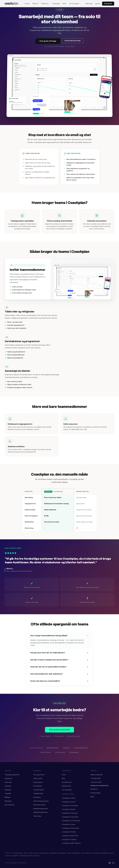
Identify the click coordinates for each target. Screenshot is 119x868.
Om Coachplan (74, 4)
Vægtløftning (76, 853)
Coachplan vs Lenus (69, 824)
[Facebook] (110, 863)
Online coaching (34, 853)
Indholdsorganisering (81, 750)
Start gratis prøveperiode (59, 732)
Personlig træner (17, 853)
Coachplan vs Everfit (69, 802)
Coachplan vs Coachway (70, 806)
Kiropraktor (37, 797)
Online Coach (38, 778)
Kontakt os (94, 789)
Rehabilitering (105, 853)
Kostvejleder (38, 786)
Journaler (8, 793)
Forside (27, 4)
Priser (65, 4)
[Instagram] (113, 863)
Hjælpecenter (67, 786)
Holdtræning (53, 853)
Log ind (97, 4)
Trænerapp (56, 4)
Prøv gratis (108, 4)
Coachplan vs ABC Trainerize (71, 843)
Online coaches (60, 755)
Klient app (89, 4)
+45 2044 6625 (96, 782)
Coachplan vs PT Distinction (71, 821)
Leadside (8, 786)
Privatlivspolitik (95, 793)
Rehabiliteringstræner (41, 809)
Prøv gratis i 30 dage (48, 41)
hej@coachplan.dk (96, 775)
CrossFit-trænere (46, 755)
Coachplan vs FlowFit (69, 832)
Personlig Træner (39, 775)
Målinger (8, 797)
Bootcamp (96, 853)
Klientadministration (53, 750)
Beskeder (8, 790)
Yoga (83, 853)
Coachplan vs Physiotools (70, 828)
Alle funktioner (10, 805)
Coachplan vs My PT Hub (70, 836)
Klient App (8, 782)
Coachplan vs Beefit (69, 809)
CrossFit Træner (39, 790)
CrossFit (69, 853)
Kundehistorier (67, 782)
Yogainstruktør (38, 793)
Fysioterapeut (38, 782)
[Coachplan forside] (11, 4)
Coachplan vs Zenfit (69, 798)
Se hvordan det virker (73, 41)
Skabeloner (66, 750)
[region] (59, 512)
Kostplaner (9, 778)
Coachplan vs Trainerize (70, 813)
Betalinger (8, 801)
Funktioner (45, 4)
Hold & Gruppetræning (41, 801)
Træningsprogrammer (12, 775)
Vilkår (92, 797)
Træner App (37, 816)
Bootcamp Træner (39, 805)
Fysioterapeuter (74, 755)
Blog (63, 778)
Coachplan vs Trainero (69, 839)
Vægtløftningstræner (41, 812)
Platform (35, 4)
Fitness (26, 853)
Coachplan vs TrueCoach (70, 817)
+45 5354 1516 (95, 778)
